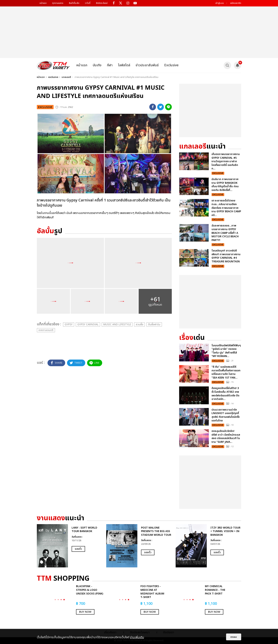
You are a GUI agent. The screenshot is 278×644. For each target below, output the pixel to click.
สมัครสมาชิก (236, 3)
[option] (70, 546)
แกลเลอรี (66, 77)
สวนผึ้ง (139, 324)
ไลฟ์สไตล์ (124, 65)
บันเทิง (97, 65)
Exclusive (171, 65)
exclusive (53, 77)
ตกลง (234, 637)
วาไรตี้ (88, 3)
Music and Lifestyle (117, 324)
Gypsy (69, 324)
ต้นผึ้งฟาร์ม (154, 324)
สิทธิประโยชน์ (102, 3)
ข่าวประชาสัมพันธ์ (147, 65)
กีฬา (110, 65)
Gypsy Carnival (88, 324)
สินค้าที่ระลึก (74, 3)
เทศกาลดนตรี (46, 330)
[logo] (53, 65)
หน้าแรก (43, 3)
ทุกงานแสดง (58, 3)
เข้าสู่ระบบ (220, 3)
